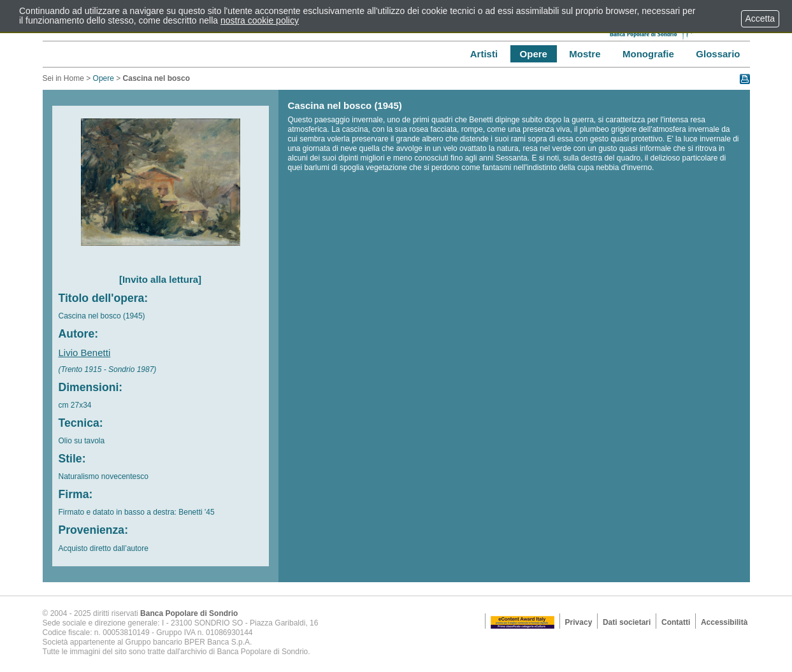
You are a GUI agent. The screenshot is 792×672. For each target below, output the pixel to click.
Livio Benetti (85, 353)
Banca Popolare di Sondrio (189, 613)
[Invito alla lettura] (160, 279)
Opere (104, 78)
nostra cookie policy (260, 20)
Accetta (760, 18)
